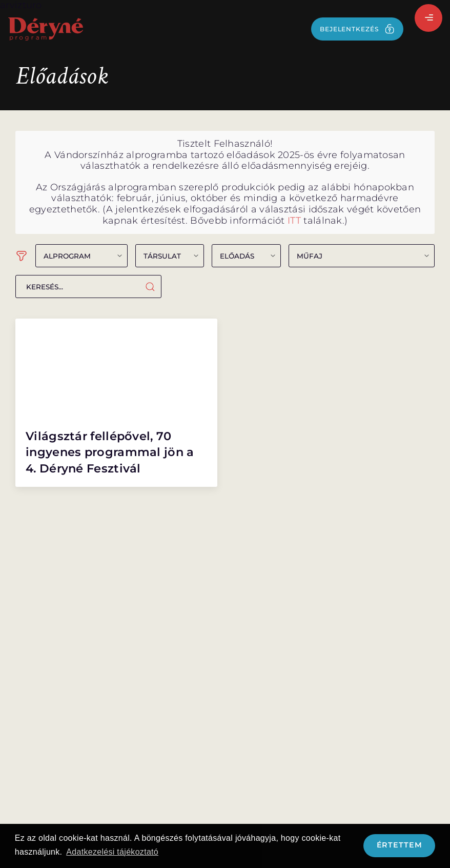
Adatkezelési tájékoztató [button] (112, 852)
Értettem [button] (400, 845)
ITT (294, 221)
